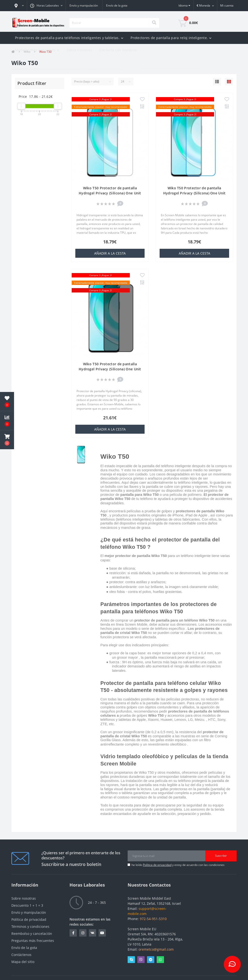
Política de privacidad (157, 865)
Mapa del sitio (23, 962)
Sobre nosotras (79, 50)
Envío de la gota (117, 5)
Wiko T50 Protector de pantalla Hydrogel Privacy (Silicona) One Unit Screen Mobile (110, 193)
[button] (19, 6)
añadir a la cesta (110, 253)
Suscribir (221, 856)
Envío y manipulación (84, 5)
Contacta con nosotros (118, 50)
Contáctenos (21, 955)
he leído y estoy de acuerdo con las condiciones (178, 865)
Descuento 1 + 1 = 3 (27, 905)
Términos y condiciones (30, 926)
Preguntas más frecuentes (33, 941)
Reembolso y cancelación (32, 934)
